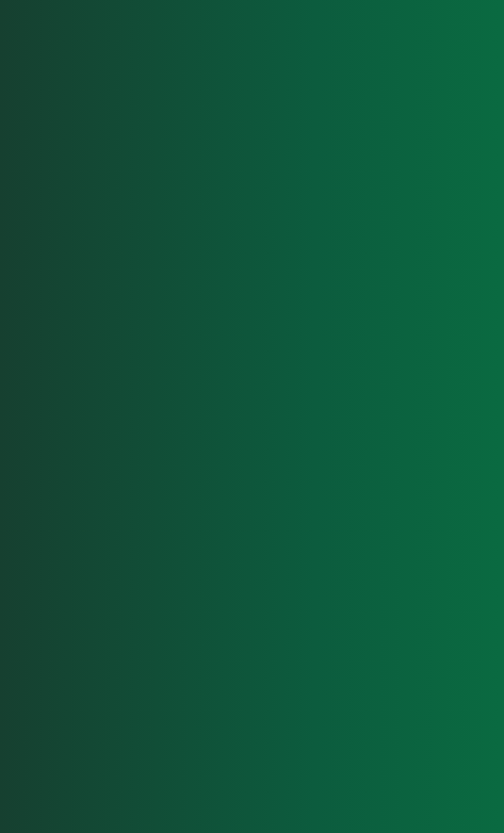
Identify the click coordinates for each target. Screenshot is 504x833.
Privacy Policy (427, 768)
